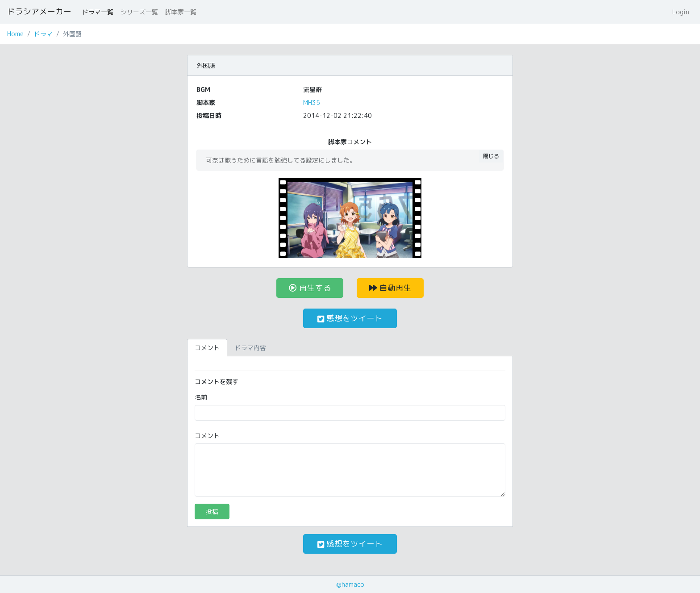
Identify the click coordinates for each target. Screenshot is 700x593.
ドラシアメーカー (39, 11)
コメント (207, 436)
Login (681, 12)
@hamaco (350, 584)
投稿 (212, 512)
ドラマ (43, 34)
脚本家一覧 (181, 12)
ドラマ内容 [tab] (250, 348)
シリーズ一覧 (139, 12)
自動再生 (390, 288)
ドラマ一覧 (98, 12)
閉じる (491, 156)
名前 (201, 397)
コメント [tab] (207, 348)
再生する (310, 288)
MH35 (312, 102)
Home (15, 34)
